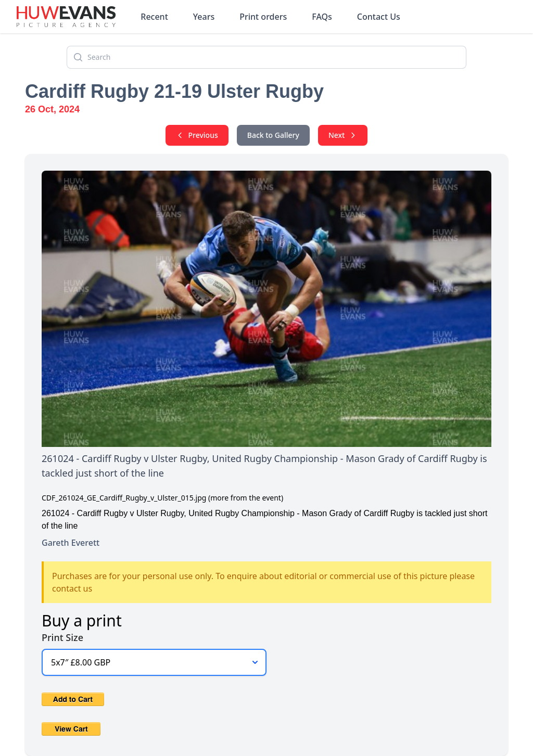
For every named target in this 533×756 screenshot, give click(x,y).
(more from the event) (246, 498)
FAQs (322, 17)
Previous (197, 135)
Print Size (62, 637)
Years (204, 17)
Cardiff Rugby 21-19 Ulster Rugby (174, 91)
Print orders (263, 17)
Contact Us (379, 17)
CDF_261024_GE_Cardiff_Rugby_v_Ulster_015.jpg (124, 498)
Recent (154, 17)
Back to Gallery (273, 135)
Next (343, 135)
